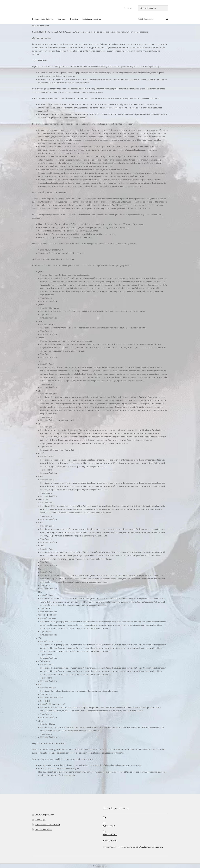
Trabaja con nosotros (91, 19)
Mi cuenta (127, 8)
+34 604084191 (109, 826)
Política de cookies (44, 829)
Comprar (62, 19)
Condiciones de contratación (48, 824)
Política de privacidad (45, 815)
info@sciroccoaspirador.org (151, 847)
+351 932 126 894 (110, 841)
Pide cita (74, 19)
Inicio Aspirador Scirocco (43, 19)
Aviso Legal (40, 820)
